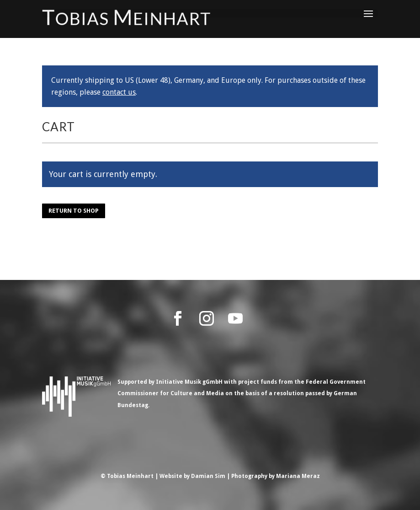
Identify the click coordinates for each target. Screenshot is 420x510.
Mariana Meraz (298, 476)
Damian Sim (208, 476)
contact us (119, 92)
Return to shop (74, 211)
